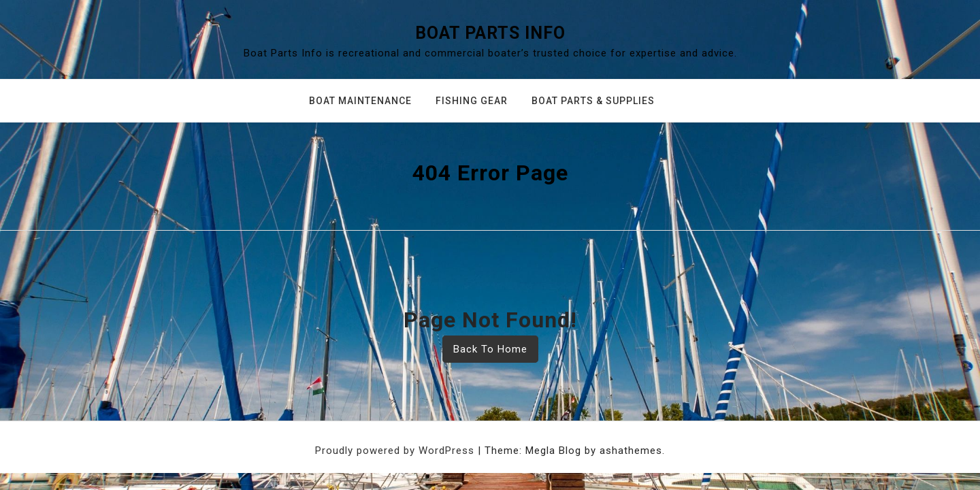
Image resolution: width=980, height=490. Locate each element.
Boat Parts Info (490, 33)
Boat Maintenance (360, 101)
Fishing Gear (472, 101)
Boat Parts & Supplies (593, 101)
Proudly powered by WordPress (396, 451)
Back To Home (490, 349)
